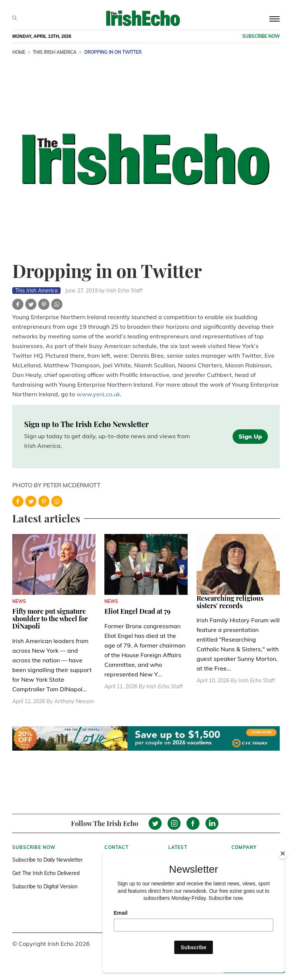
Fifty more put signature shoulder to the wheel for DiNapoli (50, 619)
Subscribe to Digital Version (45, 886)
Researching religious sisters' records (230, 602)
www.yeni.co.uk (98, 394)
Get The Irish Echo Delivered (46, 873)
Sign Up (250, 436)
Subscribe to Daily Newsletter (48, 860)
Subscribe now (261, 36)
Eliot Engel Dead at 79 (137, 611)
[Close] (283, 853)
